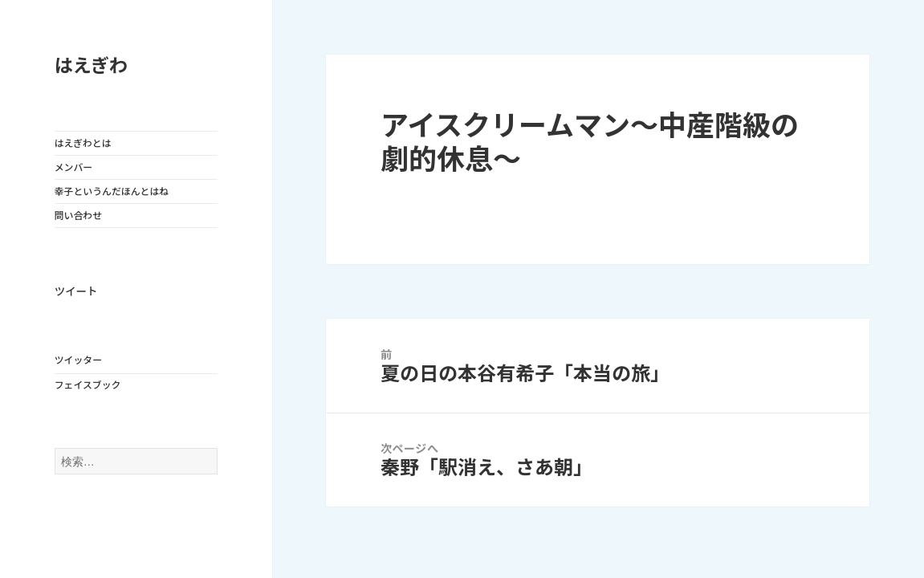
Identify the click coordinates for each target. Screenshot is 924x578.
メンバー (74, 167)
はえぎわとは (83, 143)
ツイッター (78, 360)
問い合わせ (78, 216)
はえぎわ (91, 66)
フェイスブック (88, 385)
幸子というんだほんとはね (112, 191)
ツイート (76, 291)
